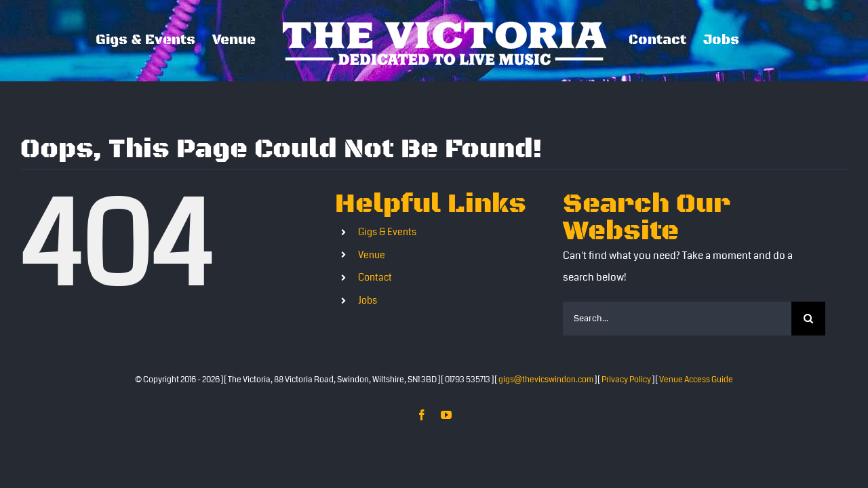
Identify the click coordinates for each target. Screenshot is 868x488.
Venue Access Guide (696, 380)
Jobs (368, 300)
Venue (372, 255)
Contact (375, 277)
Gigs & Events (387, 232)
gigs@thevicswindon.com (546, 380)
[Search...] (677, 319)
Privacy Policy (626, 380)
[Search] (808, 319)
